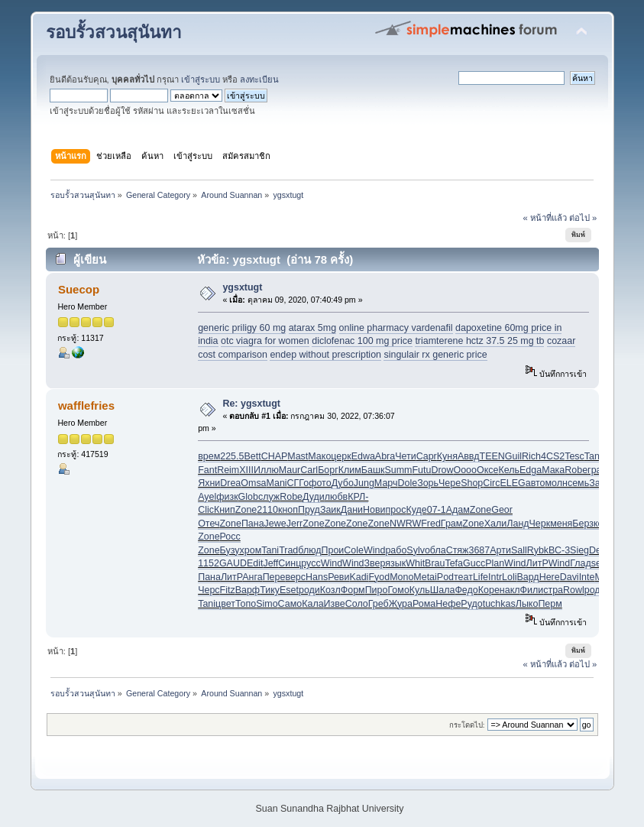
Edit (255, 563)
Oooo (465, 470)
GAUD (233, 563)
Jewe (275, 524)
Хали (496, 524)
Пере (274, 577)
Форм (353, 590)
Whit (415, 563)
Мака (553, 470)
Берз (583, 524)
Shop (472, 483)
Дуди (314, 497)
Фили (532, 590)
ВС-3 (559, 550)
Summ (398, 470)
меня (561, 524)
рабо (396, 550)
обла (435, 550)
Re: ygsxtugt (251, 404)
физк (227, 497)
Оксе (487, 470)
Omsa (253, 483)
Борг (328, 470)
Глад (581, 563)
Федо (466, 590)
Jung (364, 483)
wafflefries (86, 405)
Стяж (458, 550)
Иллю (266, 470)
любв (336, 497)
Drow (442, 470)
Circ (491, 483)
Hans (317, 577)
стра (553, 590)
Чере (450, 483)
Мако (319, 456)
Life (481, 577)
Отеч (209, 524)
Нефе (448, 604)
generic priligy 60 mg (242, 328)
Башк (373, 470)
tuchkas (499, 604)
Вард (527, 577)
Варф (248, 590)
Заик (330, 510)
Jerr (294, 524)
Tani (270, 550)
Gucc (474, 563)
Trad (288, 550)
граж (598, 470)
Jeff (270, 563)
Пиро (377, 590)
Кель (509, 470)
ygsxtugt (242, 287)
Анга (252, 577)
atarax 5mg (312, 328)
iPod (444, 577)
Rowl (574, 590)
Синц (290, 563)
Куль (420, 590)
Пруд (309, 510)
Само (290, 604)
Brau (435, 563)
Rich (531, 456)
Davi (570, 577)
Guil (513, 456)
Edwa (363, 456)
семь (578, 483)
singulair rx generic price (435, 355)
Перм (550, 604)
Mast (298, 456)
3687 (479, 550)
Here (550, 577)
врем (209, 456)
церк (341, 456)
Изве (335, 604)
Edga (531, 470)
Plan (495, 563)
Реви (338, 577)
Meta (424, 577)
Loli (509, 577)
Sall (519, 550)
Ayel (207, 497)
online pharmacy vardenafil (396, 328)
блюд (309, 550)
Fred (431, 524)
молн (557, 483)
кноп (288, 510)
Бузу (230, 550)
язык (395, 563)
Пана (253, 524)
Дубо (343, 483)
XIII (246, 470)
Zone (246, 510)
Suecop (79, 289)
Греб (379, 604)
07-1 (437, 510)
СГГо (298, 483)
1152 (209, 563)
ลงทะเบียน (259, 79)
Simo (267, 604)
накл (510, 590)
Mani (277, 483)
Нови (374, 510)
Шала (443, 590)
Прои (333, 550)
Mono (401, 577)
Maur (290, 470)
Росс (230, 537)
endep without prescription (325, 355)
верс (295, 577)
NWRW (405, 524)
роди (309, 590)
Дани (352, 510)
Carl (309, 470)
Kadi (359, 577)
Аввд (469, 456)
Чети (406, 456)
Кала (312, 604)
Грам (452, 524)
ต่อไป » (583, 218)
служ (269, 497)
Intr (495, 577)
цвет (225, 604)
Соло (357, 604)
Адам (458, 510)
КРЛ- (358, 497)
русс (311, 563)
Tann (595, 456)
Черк (540, 524)
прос (396, 510)
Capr (427, 456)
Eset (289, 590)
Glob (248, 497)
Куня (447, 456)
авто (536, 483)
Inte (587, 577)
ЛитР (537, 563)
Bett (252, 456)
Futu (421, 470)
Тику (270, 590)
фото (320, 483)
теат (463, 577)
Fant (207, 470)
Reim (228, 470)
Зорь (428, 483)
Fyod (379, 577)
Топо (246, 604)
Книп (225, 510)
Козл (330, 590)
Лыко (527, 604)
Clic (206, 510)
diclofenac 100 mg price (362, 341)
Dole (407, 483)
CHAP (275, 456)
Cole (354, 550)
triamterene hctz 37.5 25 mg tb (479, 341)
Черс (209, 590)
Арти (500, 550)
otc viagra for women (265, 341)
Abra (385, 456)
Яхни (209, 483)
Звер (375, 563)
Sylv (416, 550)
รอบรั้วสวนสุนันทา (114, 32)
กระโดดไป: (467, 725)
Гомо (398, 590)
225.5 (232, 456)
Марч (386, 483)
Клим (350, 470)
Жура (401, 604)
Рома (424, 604)
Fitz (228, 590)
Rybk (538, 550)
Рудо (471, 604)
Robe (576, 470)
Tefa (454, 563)
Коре (489, 590)
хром (251, 550)
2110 (267, 510)
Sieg (579, 550)
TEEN (492, 456)
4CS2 (553, 456)
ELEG (512, 483)
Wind (374, 550)
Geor (502, 510)
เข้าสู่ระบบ (201, 79)
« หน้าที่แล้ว (544, 218)
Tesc (574, 456)
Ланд (518, 524)
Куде (416, 510)
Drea (230, 483)
